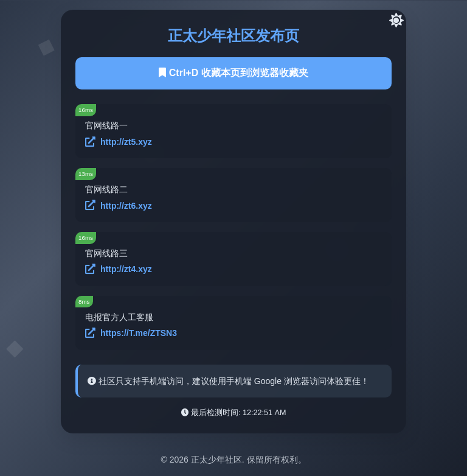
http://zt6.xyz (119, 205)
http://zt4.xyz (119, 269)
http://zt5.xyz (119, 142)
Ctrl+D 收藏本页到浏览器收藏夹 (233, 73)
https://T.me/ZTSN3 (131, 333)
